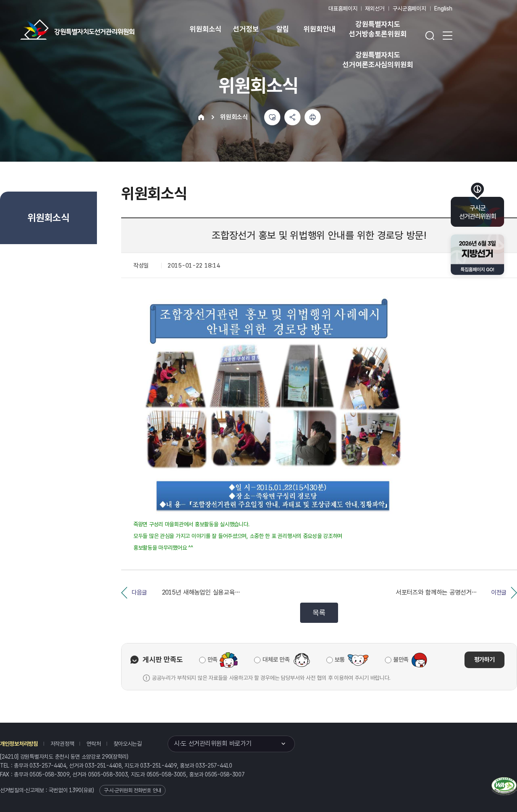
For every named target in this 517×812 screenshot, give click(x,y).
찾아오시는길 (128, 744)
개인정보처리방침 (19, 744)
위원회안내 (319, 29)
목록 (319, 613)
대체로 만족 (276, 660)
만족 (213, 660)
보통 (340, 660)
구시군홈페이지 (409, 8)
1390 (75, 790)
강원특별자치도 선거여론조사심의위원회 (378, 60)
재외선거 (375, 8)
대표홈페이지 (343, 8)
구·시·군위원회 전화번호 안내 (132, 790)
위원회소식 (205, 29)
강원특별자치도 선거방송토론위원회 (378, 29)
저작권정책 (62, 744)
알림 (283, 29)
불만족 (401, 660)
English (443, 8)
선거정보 (246, 29)
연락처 (94, 744)
